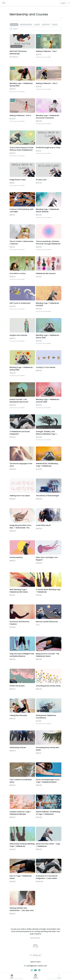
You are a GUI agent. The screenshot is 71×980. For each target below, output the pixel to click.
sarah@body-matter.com (37, 966)
